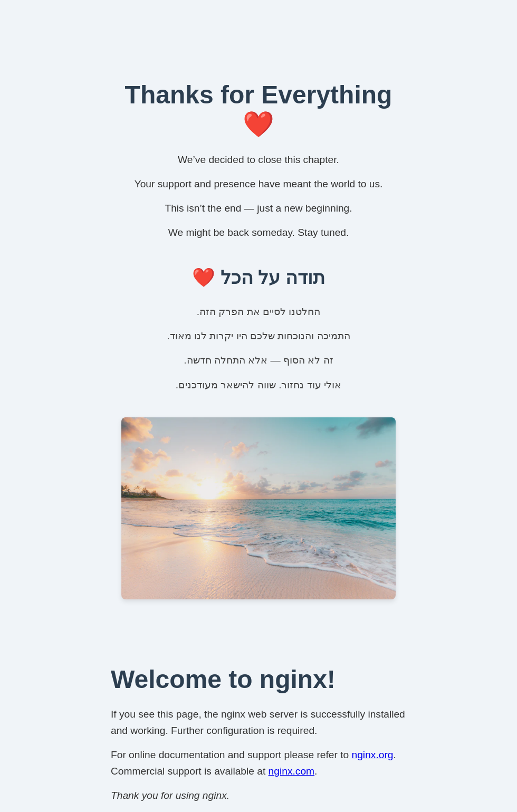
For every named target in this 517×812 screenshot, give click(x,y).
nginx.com (291, 771)
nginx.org (373, 755)
